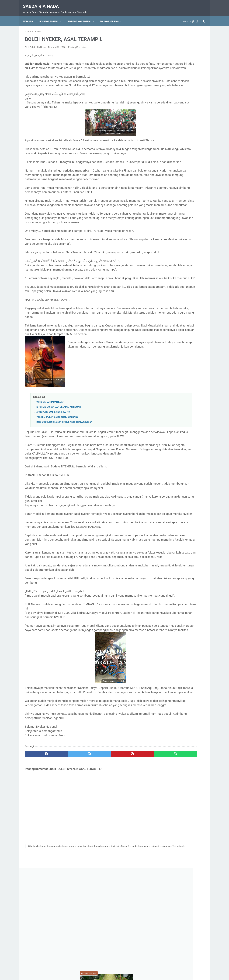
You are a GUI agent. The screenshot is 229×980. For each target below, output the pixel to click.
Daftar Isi (99, 969)
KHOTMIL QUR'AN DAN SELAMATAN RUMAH (59, 460)
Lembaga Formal (51, 17)
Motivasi (193, 334)
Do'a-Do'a (165, 316)
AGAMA (165, 305)
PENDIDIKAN (188, 346)
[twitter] (70, 850)
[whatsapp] (130, 850)
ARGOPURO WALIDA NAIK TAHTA (53, 465)
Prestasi (181, 352)
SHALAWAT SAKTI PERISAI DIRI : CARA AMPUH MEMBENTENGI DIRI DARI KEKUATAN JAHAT (179, 178)
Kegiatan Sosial (188, 322)
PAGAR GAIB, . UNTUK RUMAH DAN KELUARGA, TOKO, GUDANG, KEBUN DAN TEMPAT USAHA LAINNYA (180, 201)
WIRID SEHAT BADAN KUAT (50, 455)
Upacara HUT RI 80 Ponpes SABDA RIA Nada (180, 371)
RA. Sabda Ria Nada (170, 358)
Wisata (177, 379)
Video (163, 379)
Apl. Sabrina (185, 305)
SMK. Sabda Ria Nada (171, 363)
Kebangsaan (166, 322)
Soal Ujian (195, 363)
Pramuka (165, 352)
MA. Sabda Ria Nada (189, 328)
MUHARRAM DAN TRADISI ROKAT (179, 159)
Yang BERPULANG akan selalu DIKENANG (57, 470)
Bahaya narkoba (168, 310)
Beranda (30, 17)
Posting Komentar (77, 44)
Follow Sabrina (111, 17)
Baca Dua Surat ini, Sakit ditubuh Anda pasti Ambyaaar (64, 475)
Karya (181, 316)
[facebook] (40, 850)
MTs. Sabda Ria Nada (171, 340)
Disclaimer (129, 969)
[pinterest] (100, 850)
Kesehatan (165, 328)
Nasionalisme (167, 346)
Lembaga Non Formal (81, 17)
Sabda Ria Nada (43, 3)
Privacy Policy (114, 969)
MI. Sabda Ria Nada (170, 334)
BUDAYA (189, 310)
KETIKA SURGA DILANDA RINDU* (178, 258)
